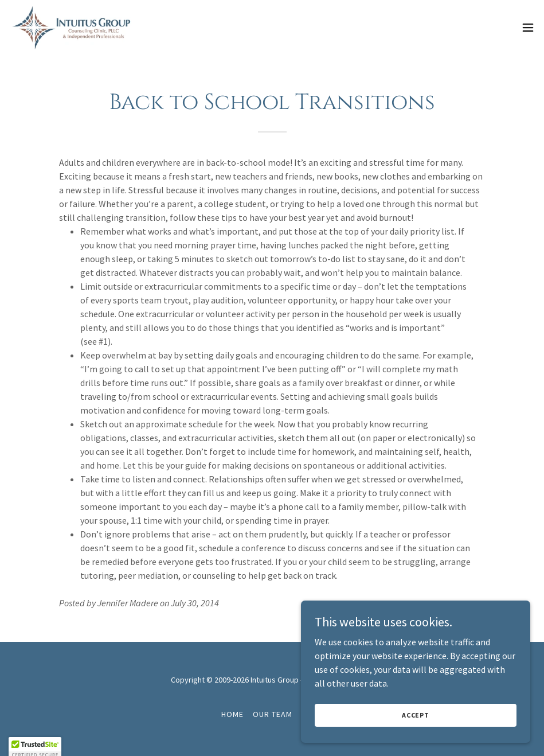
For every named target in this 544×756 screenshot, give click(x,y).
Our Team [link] (273, 714)
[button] (528, 28)
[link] (72, 28)
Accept (416, 730)
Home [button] (232, 714)
